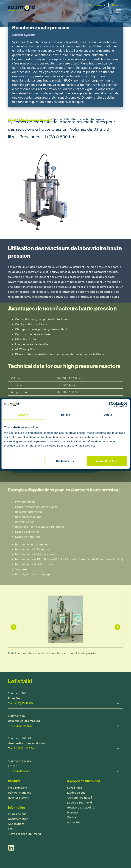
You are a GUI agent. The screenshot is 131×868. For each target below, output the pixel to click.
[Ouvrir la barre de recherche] (91, 5)
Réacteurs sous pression (34, 119)
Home (12, 119)
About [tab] (108, 414)
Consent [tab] (23, 414)
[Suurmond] (21, 10)
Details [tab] (66, 414)
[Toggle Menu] (118, 11)
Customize (65, 461)
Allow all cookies (107, 461)
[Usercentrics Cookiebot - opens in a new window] (111, 404)
